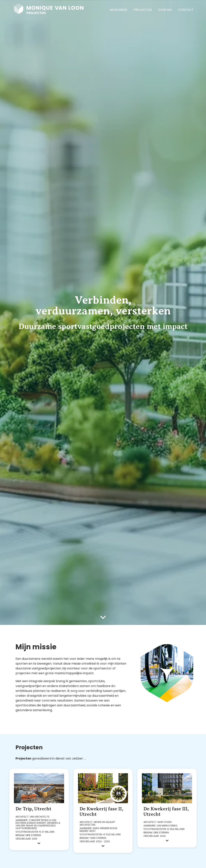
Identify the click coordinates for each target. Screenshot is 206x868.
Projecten (143, 10)
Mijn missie (119, 10)
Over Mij (165, 10)
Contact (186, 10)
